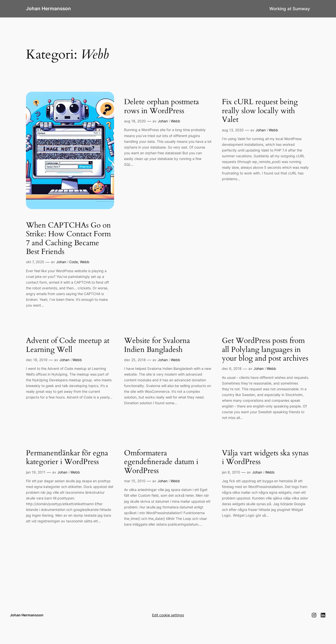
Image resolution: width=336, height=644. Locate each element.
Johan (61, 262)
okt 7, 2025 (35, 262)
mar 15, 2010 (135, 481)
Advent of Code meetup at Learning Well (68, 345)
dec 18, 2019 (37, 360)
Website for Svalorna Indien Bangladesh (157, 345)
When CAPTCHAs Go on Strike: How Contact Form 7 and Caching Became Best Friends (68, 239)
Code (74, 262)
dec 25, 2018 (135, 360)
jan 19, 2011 (36, 472)
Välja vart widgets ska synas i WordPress (265, 458)
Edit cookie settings (168, 615)
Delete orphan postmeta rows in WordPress (162, 107)
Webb (85, 262)
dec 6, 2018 (232, 368)
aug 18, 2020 (135, 121)
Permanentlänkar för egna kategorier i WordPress (67, 458)
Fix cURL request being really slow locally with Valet (260, 111)
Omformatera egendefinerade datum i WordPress (161, 462)
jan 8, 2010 (231, 472)
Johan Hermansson (48, 8)
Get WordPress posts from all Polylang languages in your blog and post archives (265, 350)
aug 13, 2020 (233, 130)
